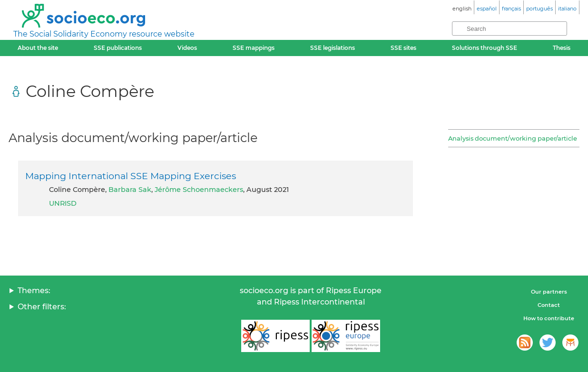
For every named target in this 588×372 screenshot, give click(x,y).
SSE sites (403, 48)
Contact (549, 305)
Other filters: (42, 307)
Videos (187, 48)
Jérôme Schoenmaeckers (199, 190)
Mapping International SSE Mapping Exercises (131, 176)
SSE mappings (254, 48)
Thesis (562, 48)
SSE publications (118, 48)
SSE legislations (333, 48)
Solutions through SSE (485, 48)
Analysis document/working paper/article (513, 138)
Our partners (549, 292)
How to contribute (549, 318)
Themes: (34, 291)
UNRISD (63, 203)
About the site (38, 48)
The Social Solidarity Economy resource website (104, 34)
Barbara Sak (130, 190)
